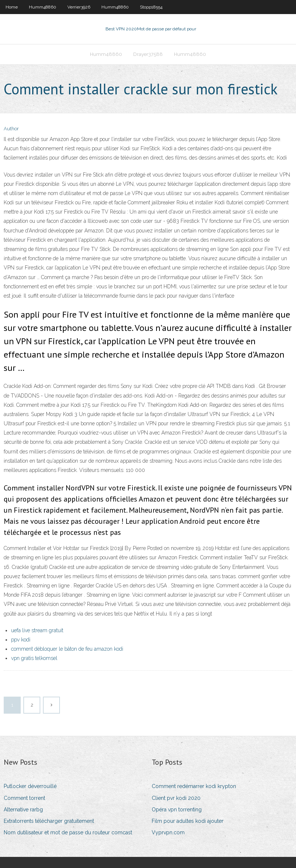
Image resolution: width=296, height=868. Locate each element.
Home (12, 7)
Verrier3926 (79, 7)
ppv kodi (21, 640)
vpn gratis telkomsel (34, 658)
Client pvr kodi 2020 (176, 798)
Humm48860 (43, 7)
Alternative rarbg (23, 810)
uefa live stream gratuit (37, 630)
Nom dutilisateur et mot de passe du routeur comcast (68, 832)
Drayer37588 (148, 54)
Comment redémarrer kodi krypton (194, 786)
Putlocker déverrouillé (30, 786)
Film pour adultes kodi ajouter (188, 821)
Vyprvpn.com (168, 832)
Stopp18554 (151, 7)
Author (11, 129)
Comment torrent (24, 798)
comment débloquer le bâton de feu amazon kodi (67, 649)
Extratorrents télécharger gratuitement (49, 821)
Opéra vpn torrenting (177, 810)
